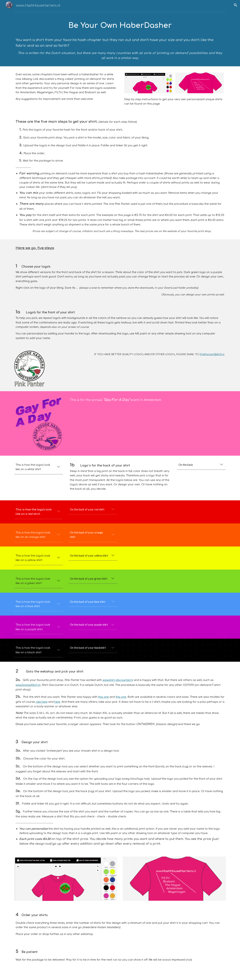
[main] (120, 40)
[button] (236, 5)
